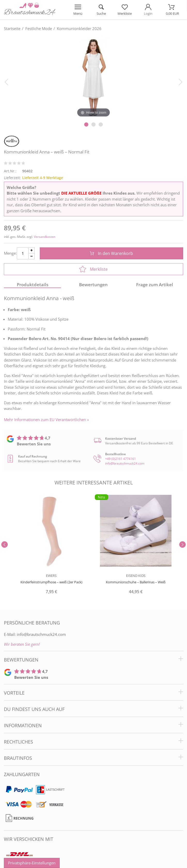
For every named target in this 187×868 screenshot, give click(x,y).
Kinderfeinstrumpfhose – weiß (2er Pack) (51, 582)
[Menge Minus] (32, 256)
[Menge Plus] (32, 250)
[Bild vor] (181, 82)
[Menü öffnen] (78, 10)
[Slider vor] (182, 545)
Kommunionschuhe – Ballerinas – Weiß (136, 582)
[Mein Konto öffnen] (148, 10)
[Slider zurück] (5, 545)
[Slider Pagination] (86, 124)
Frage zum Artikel (155, 285)
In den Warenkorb (111, 253)
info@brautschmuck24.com (125, 463)
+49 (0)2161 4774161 (120, 459)
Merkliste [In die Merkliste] (93, 269)
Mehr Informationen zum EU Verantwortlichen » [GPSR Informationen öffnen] (46, 420)
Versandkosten (45, 237)
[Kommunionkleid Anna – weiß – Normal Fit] (93, 77)
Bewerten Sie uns (34, 444)
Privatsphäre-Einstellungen (32, 863)
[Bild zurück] (6, 82)
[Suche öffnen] (101, 10)
